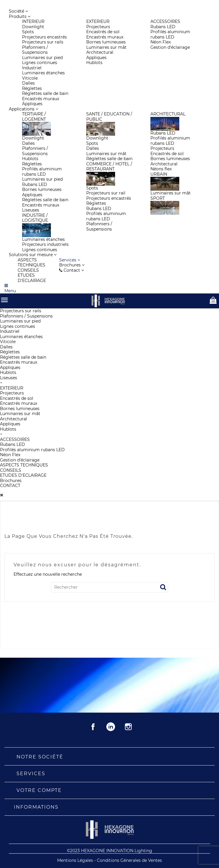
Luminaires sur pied (20, 321)
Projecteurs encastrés (44, 37)
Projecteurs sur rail (106, 193)
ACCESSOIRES (15, 439)
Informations (36, 807)
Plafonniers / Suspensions (26, 316)
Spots (28, 32)
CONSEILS (11, 470)
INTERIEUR (33, 21)
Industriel (10, 331)
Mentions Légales (76, 860)
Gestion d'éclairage (20, 460)
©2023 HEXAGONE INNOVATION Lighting (109, 851)
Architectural (14, 419)
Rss (111, 727)
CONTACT (10, 486)
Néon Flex (10, 455)
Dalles (6, 347)
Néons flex (161, 169)
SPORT (158, 198)
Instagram (128, 727)
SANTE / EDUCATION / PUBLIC (109, 117)
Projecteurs (12, 393)
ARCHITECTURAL (168, 114)
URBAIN (159, 174)
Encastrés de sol (17, 398)
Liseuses (9, 378)
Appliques (10, 367)
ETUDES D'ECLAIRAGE (23, 475)
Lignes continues (18, 326)
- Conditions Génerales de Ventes (128, 860)
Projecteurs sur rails (21, 311)
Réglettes (10, 352)
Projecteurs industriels (45, 244)
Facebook (93, 727)
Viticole (8, 342)
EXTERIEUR (12, 388)
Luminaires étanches (21, 337)
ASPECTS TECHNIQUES (24, 465)
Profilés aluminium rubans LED (32, 450)
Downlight (33, 27)
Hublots (8, 372)
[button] (70, 260)
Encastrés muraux (19, 362)
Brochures (11, 481)
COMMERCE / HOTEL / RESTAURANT (109, 167)
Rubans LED (13, 444)
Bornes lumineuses (20, 409)
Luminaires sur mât (20, 414)
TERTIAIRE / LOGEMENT (34, 117)
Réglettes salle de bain (23, 357)
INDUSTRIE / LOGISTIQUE (35, 218)
